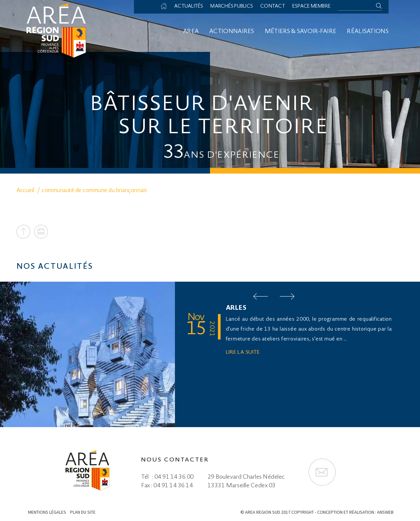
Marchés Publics (231, 7)
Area (191, 32)
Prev (261, 296)
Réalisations (368, 32)
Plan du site (83, 512)
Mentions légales (47, 512)
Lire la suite (243, 353)
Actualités (188, 7)
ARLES (236, 308)
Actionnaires (232, 32)
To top (23, 232)
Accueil (166, 7)
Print (41, 232)
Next (287, 296)
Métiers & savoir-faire (301, 32)
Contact (272, 7)
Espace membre (311, 7)
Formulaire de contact (322, 472)
